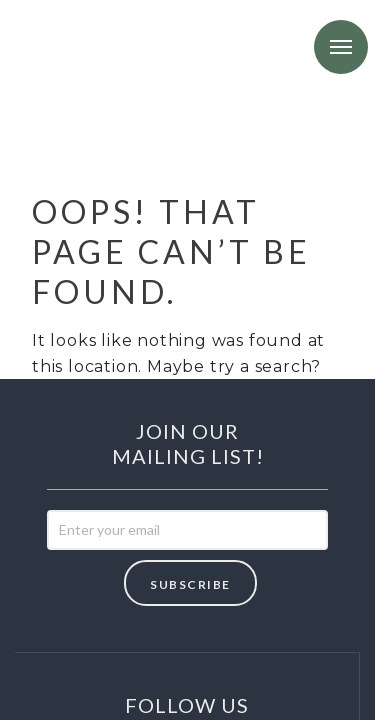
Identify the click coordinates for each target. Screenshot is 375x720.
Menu (341, 47)
